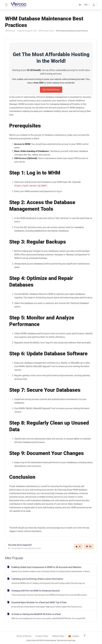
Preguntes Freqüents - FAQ (27, 31)
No (89, 547)
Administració (10, 31)
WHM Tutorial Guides (46, 31)
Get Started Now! (51, 90)
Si (78, 547)
